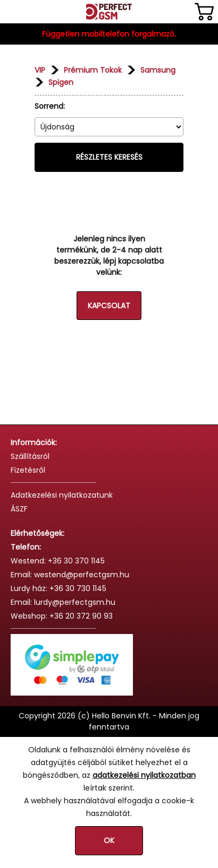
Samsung (158, 70)
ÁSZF (19, 509)
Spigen (61, 82)
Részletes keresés (109, 157)
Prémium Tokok (93, 70)
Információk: (34, 442)
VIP (40, 70)
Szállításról (30, 456)
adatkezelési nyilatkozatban (144, 775)
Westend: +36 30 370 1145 (58, 561)
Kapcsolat (109, 306)
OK (109, 840)
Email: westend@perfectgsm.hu (70, 575)
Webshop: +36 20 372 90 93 (62, 616)
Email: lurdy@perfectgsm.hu (63, 602)
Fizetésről (28, 470)
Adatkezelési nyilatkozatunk (62, 495)
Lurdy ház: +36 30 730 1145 (58, 588)
